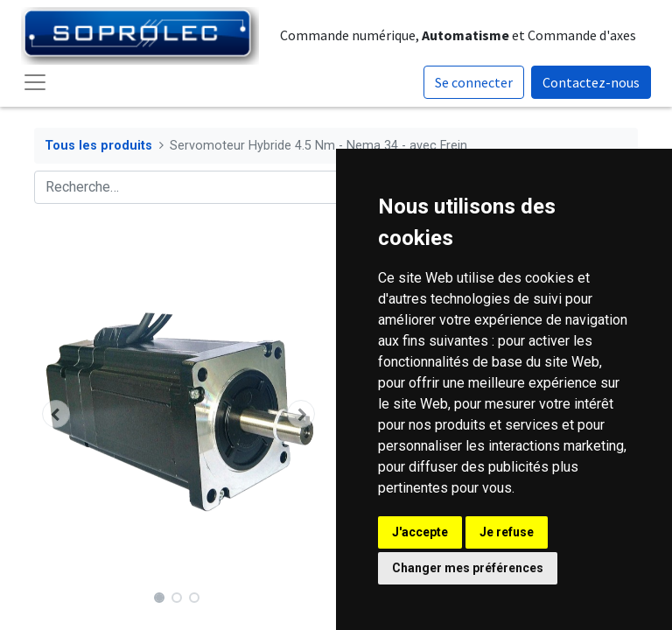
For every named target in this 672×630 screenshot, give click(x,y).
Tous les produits (98, 146)
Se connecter (474, 82)
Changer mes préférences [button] (468, 568)
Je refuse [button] (507, 532)
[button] (56, 414)
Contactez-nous (591, 82)
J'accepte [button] (420, 532)
